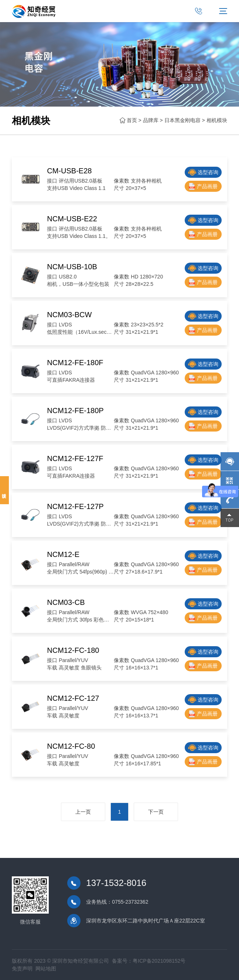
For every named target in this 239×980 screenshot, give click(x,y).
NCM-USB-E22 (72, 219)
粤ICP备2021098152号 (159, 961)
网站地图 (46, 969)
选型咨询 (203, 172)
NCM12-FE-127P (75, 506)
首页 (132, 120)
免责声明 (22, 969)
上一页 (83, 812)
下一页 (156, 812)
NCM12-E (63, 554)
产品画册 (203, 186)
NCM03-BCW (69, 315)
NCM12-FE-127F (75, 458)
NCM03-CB (66, 602)
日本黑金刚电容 (182, 120)
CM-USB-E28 (69, 171)
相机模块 (217, 120)
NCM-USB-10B (72, 267)
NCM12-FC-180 (73, 650)
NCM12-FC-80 (71, 746)
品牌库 (151, 120)
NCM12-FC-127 (73, 698)
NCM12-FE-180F (75, 363)
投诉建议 (4, 490)
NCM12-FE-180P (75, 411)
